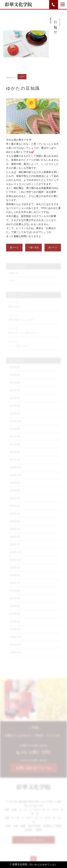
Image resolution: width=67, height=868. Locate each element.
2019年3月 (15, 617)
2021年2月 (15, 455)
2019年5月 (15, 602)
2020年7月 (15, 502)
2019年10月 (15, 563)
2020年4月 (15, 525)
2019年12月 (15, 556)
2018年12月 (15, 640)
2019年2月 (15, 625)
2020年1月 (15, 548)
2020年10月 (15, 478)
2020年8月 (15, 494)
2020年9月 (15, 486)
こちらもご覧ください (33, 841)
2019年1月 (15, 633)
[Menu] (63, 4)
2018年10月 (15, 656)
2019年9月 (15, 571)
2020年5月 (15, 517)
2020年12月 (15, 471)
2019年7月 (15, 586)
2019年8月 (15, 579)
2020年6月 (15, 509)
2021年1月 (15, 463)
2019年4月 (15, 609)
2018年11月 (15, 648)
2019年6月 (15, 594)
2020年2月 (15, 540)
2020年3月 (15, 532)
